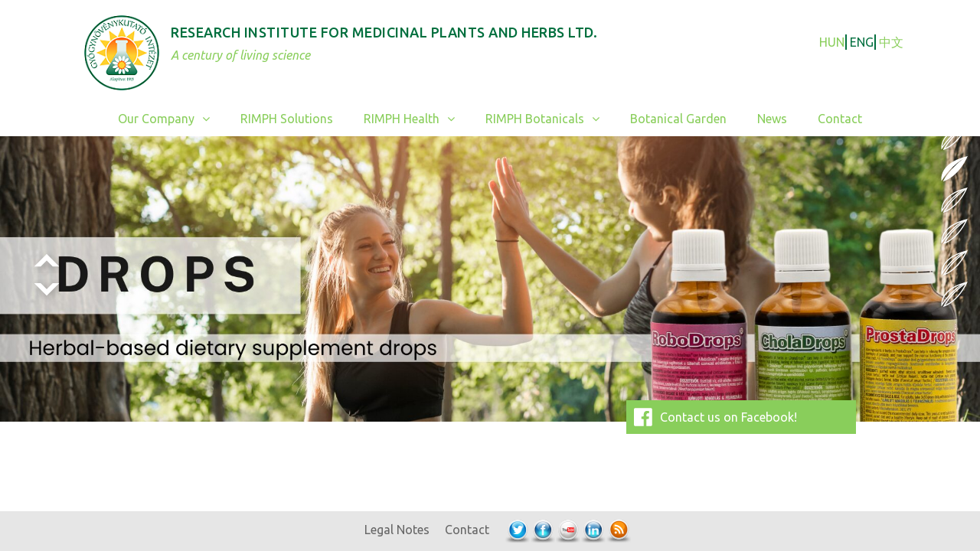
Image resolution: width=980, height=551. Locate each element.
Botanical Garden (678, 119)
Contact (840, 119)
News (772, 119)
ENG (862, 42)
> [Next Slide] (46, 291)
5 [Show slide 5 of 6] (954, 261)
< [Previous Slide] (46, 262)
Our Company (171, 119)
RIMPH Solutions (287, 119)
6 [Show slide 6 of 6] (954, 292)
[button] (210, 119)
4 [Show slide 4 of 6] (954, 230)
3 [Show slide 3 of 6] (954, 198)
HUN (832, 42)
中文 (891, 42)
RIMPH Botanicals (550, 119)
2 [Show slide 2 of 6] (954, 167)
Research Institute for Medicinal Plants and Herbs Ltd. (384, 32)
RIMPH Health (417, 119)
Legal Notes (397, 530)
